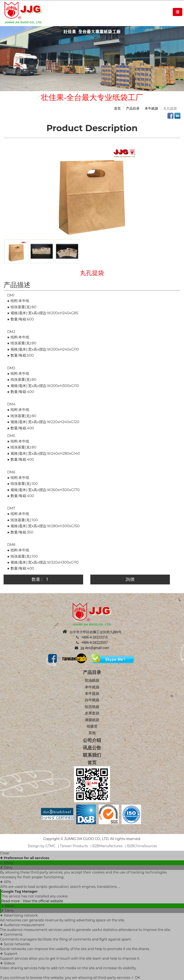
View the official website (43, 901)
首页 (117, 108)
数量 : (37, 579)
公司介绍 (92, 740)
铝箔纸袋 (92, 707)
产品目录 (133, 108)
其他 (92, 733)
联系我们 (92, 755)
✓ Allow (6, 863)
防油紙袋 (92, 680)
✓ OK (135, 978)
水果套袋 (92, 713)
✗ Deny (6, 868)
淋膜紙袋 (92, 720)
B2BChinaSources (142, 846)
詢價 (130, 579)
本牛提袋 (92, 693)
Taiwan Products (74, 846)
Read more (11, 901)
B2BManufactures (107, 846)
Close (5, 853)
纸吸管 (92, 726)
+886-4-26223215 (92, 637)
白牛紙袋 (92, 700)
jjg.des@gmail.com (92, 648)
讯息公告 (92, 748)
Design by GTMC (42, 846)
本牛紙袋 (151, 108)
